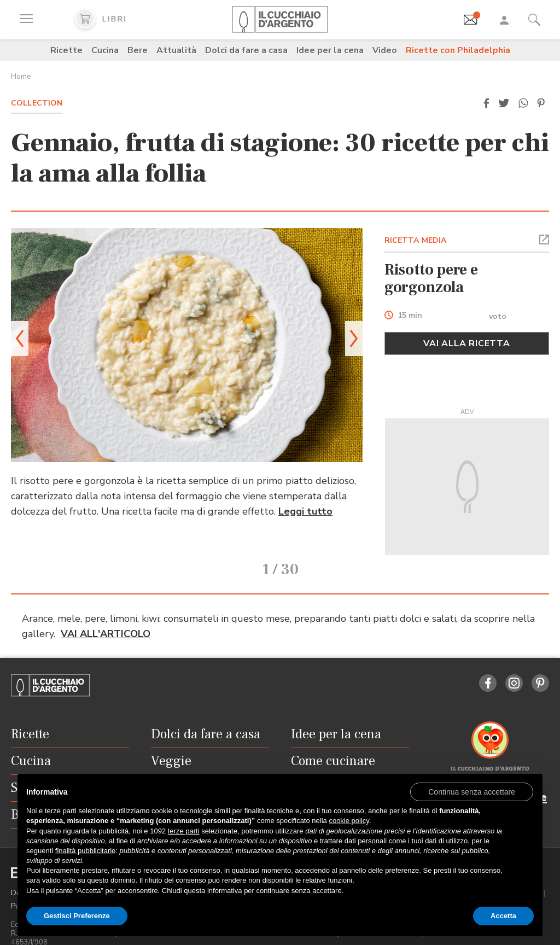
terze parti (184, 831)
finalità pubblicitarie (86, 851)
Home (21, 76)
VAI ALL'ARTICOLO (106, 619)
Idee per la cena (330, 50)
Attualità (176, 50)
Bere (138, 50)
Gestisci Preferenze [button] (77, 916)
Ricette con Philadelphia (458, 50)
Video (385, 50)
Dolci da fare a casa (246, 50)
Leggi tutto (305, 511)
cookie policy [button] (349, 821)
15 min (410, 316)
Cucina (105, 50)
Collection (37, 103)
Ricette (66, 50)
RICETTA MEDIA (416, 240)
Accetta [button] (503, 916)
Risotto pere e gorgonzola (431, 278)
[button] (486, 103)
